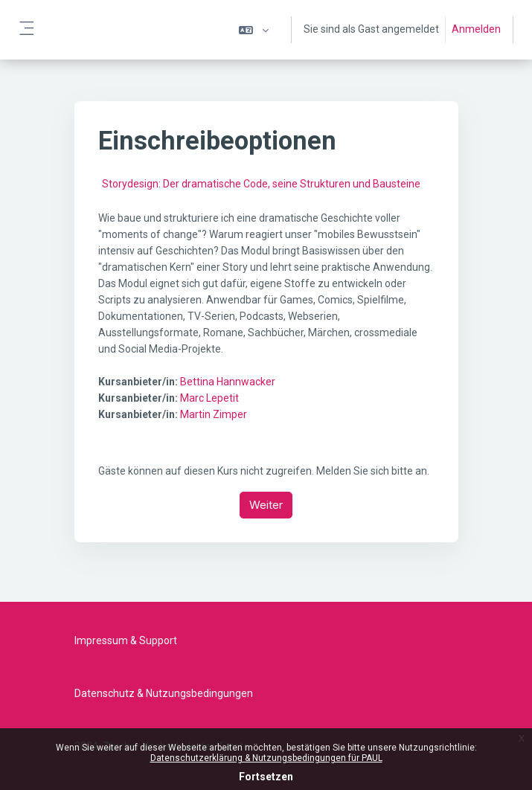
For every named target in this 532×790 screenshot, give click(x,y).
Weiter (266, 505)
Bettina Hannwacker (228, 382)
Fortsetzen (266, 777)
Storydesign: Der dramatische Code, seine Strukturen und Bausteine (261, 184)
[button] (254, 30)
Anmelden (476, 29)
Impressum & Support (126, 640)
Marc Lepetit (209, 398)
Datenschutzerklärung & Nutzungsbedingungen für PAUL (266, 758)
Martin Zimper (214, 414)
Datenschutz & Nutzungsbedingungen (164, 693)
